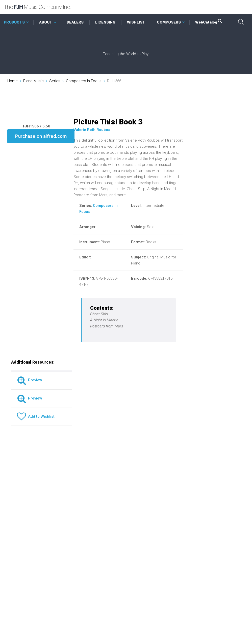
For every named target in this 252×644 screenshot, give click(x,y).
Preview (30, 380)
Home (12, 81)
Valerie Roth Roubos (92, 130)
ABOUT (46, 22)
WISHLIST (136, 22)
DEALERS (75, 22)
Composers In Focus (84, 81)
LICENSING (105, 22)
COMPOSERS (169, 22)
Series (55, 81)
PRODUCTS (14, 22)
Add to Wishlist (36, 416)
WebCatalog (209, 22)
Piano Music (33, 81)
